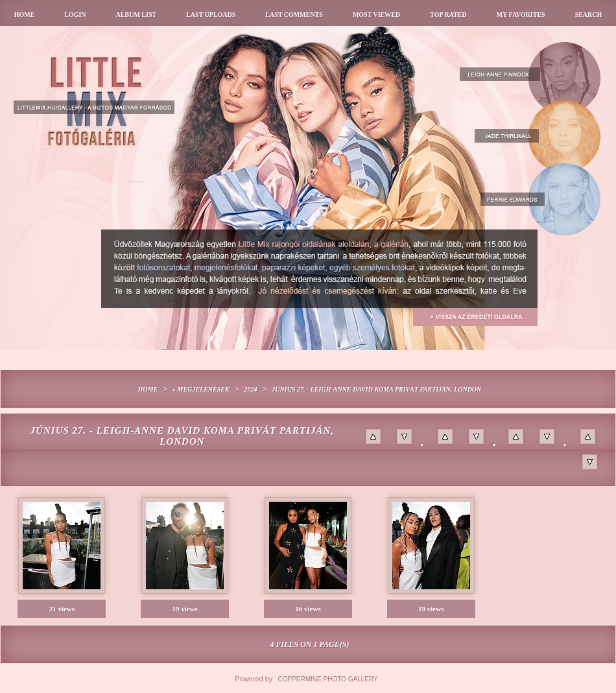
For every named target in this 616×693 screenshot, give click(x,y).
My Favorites (521, 15)
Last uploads (211, 15)
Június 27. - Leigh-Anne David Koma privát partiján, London (376, 389)
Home (25, 15)
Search (589, 15)
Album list (136, 15)
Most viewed (376, 15)
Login (75, 15)
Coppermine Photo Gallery (328, 679)
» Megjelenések (201, 389)
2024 (250, 389)
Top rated (448, 15)
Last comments (294, 15)
